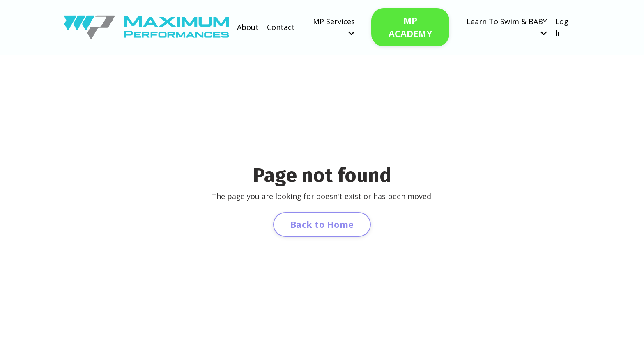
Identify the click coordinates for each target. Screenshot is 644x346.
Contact (281, 27)
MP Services (334, 27)
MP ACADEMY (410, 27)
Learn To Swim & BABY (507, 27)
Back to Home (322, 224)
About (248, 27)
